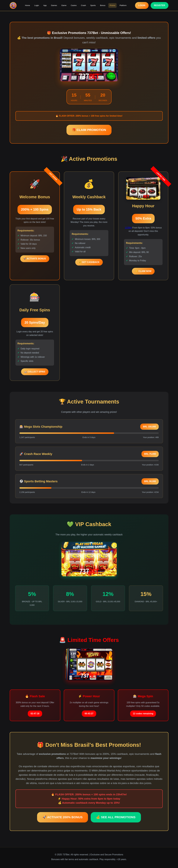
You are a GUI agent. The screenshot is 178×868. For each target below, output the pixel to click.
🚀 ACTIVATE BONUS (35, 259)
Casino (74, 5)
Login (37, 5)
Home (28, 5)
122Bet (128, 228)
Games (54, 5)
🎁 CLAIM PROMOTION (89, 130)
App (45, 5)
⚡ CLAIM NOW (143, 271)
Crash (83, 5)
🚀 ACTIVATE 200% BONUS (63, 817)
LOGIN (142, 5)
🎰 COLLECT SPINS (35, 372)
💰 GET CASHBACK (89, 262)
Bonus (103, 5)
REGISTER (160, 5)
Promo (112, 5)
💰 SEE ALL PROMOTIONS (116, 817)
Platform (123, 5)
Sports (93, 5)
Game (64, 5)
